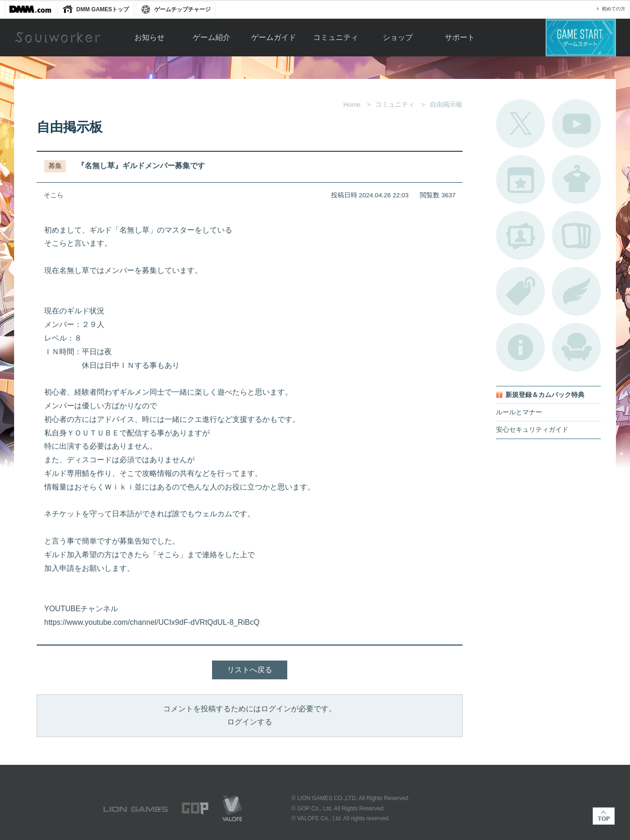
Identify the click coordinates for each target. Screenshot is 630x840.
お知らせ (150, 37)
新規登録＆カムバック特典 (545, 395)
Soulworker (57, 38)
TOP (604, 816)
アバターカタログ (576, 179)
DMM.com (31, 9)
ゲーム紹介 (212, 37)
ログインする (250, 722)
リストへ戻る (250, 670)
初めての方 (614, 9)
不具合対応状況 (520, 347)
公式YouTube (576, 124)
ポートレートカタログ (520, 235)
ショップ (398, 37)
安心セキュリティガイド (532, 430)
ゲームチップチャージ (182, 9)
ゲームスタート (581, 38)
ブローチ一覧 (576, 291)
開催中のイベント (520, 179)
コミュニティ (336, 37)
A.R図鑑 (576, 235)
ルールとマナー (519, 412)
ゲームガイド (274, 37)
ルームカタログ (576, 347)
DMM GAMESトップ (102, 9)
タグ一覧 (520, 291)
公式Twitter (520, 124)
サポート (460, 37)
